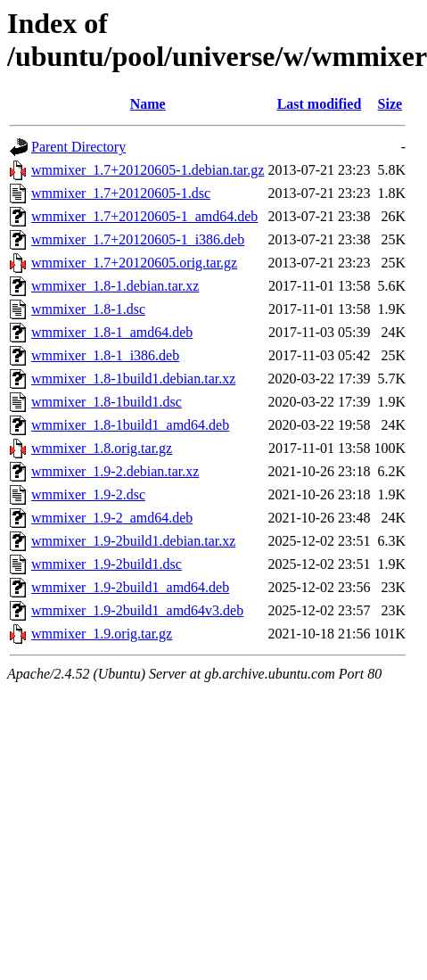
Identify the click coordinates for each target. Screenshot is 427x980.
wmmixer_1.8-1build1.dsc (107, 402)
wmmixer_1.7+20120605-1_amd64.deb (144, 216)
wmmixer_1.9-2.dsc (88, 494)
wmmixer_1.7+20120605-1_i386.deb (138, 239)
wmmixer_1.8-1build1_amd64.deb (130, 425)
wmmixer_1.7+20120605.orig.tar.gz (134, 263)
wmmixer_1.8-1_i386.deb (105, 355)
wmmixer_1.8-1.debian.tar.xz (115, 286)
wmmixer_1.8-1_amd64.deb (112, 332)
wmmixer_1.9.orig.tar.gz (102, 634)
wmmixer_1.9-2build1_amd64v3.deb (137, 610)
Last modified (320, 104)
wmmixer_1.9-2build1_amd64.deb (130, 587)
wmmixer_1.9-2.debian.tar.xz (115, 471)
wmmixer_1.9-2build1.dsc (107, 564)
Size (390, 104)
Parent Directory (78, 147)
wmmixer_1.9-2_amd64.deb (112, 518)
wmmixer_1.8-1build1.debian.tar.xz (133, 379)
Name (148, 104)
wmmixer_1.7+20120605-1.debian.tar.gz (148, 170)
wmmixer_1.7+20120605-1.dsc (121, 193)
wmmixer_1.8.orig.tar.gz (102, 448)
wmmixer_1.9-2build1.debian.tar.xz (133, 541)
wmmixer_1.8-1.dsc (88, 309)
